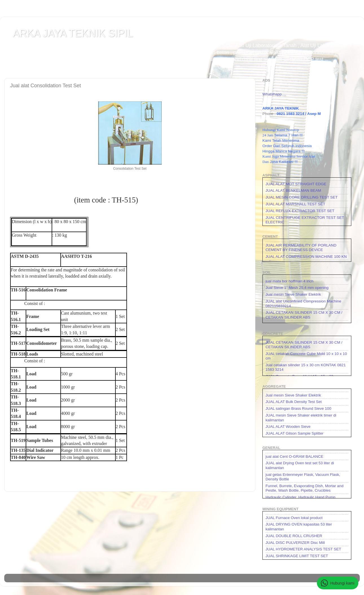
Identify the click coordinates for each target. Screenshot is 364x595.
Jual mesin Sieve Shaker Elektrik (293, 294)
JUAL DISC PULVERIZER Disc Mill (295, 543)
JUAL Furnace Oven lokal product (294, 518)
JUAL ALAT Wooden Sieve (288, 427)
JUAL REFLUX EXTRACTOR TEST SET (300, 211)
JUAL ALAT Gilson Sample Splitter (294, 433)
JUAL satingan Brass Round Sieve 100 (298, 408)
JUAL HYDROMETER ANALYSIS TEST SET (303, 549)
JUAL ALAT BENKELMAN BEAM (293, 190)
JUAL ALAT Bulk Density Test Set (294, 402)
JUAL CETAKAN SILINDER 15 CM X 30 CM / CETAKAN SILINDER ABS (304, 315)
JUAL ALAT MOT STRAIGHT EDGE (296, 184)
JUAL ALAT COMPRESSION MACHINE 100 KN (306, 257)
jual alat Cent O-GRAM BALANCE (294, 456)
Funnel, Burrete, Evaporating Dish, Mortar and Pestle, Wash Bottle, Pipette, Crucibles (304, 488)
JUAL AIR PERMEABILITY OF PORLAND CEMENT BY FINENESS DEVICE (301, 248)
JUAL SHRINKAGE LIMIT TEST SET (297, 556)
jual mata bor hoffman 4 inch (290, 281)
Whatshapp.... (274, 94)
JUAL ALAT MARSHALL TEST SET (295, 204)
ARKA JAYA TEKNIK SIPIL (73, 33)
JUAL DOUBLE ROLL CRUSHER (294, 536)
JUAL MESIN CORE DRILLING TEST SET (302, 197)
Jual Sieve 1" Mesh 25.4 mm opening (297, 288)
